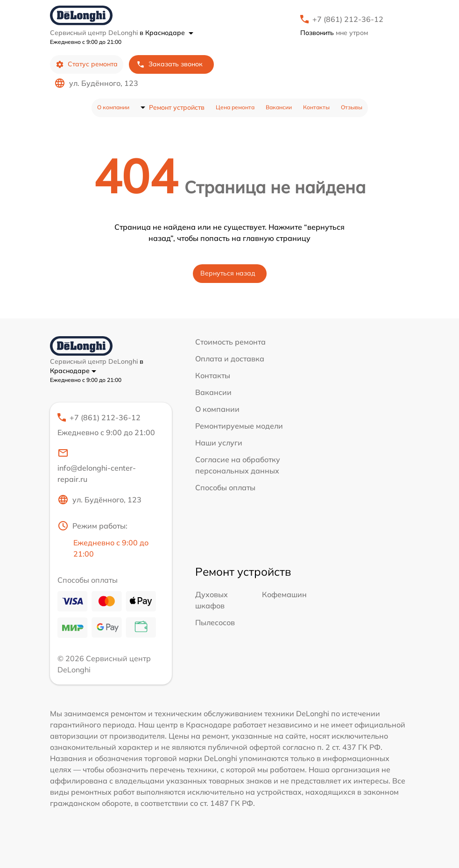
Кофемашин (284, 594)
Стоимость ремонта (230, 342)
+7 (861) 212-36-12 (348, 19)
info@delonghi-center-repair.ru (97, 466)
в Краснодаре (166, 33)
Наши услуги (219, 443)
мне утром (334, 33)
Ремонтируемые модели (239, 426)
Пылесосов (215, 622)
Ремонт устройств (177, 107)
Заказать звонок (169, 64)
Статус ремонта (87, 64)
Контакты (316, 107)
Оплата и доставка (230, 359)
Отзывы (352, 107)
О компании (113, 107)
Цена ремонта (235, 107)
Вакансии (279, 107)
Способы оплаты (225, 487)
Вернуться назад (228, 273)
